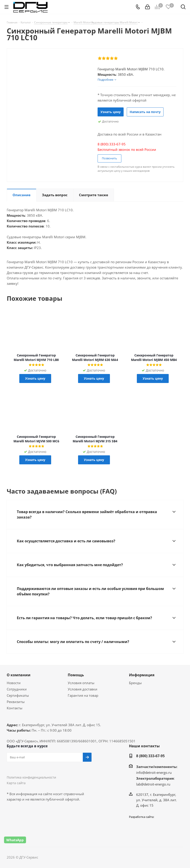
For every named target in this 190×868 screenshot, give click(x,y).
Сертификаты (18, 695)
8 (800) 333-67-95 (150, 756)
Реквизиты (16, 702)
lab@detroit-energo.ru (153, 784)
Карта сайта (16, 783)
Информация (142, 675)
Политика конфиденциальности (31, 777)
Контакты (15, 708)
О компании (19, 675)
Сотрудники (17, 689)
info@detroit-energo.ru (154, 772)
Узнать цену (111, 112)
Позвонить (109, 158)
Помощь (76, 675)
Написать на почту (145, 112)
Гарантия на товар (83, 695)
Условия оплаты (81, 683)
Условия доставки (83, 689)
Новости (14, 683)
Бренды (135, 683)
